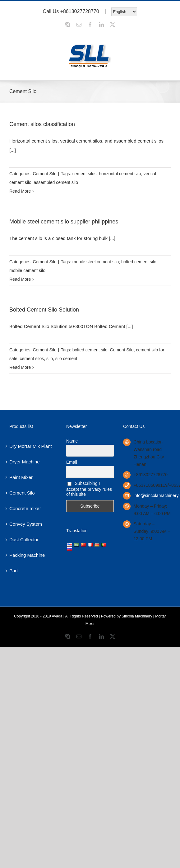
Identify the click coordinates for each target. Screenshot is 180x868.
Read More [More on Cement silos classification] (20, 191)
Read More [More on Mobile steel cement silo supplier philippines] (20, 279)
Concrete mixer (25, 508)
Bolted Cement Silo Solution (44, 310)
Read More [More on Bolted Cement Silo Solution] (20, 367)
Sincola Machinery (137, 616)
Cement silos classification (42, 124)
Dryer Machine (25, 462)
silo (50, 359)
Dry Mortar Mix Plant (31, 446)
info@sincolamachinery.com (152, 495)
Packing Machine (27, 555)
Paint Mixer (21, 477)
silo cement (66, 359)
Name (72, 441)
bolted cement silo (90, 350)
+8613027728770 (80, 11)
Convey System (26, 524)
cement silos (32, 359)
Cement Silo (44, 174)
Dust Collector (24, 540)
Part (14, 571)
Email (72, 462)
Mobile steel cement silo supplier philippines (64, 222)
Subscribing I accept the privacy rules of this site (89, 489)
